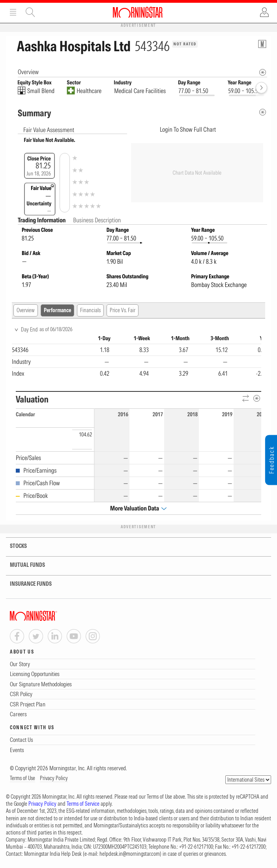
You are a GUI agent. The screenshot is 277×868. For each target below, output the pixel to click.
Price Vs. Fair (123, 310)
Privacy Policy (54, 778)
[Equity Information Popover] (262, 44)
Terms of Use (22, 778)
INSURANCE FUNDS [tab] (26, 584)
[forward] (261, 88)
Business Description (97, 220)
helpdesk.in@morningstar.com (130, 854)
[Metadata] (263, 112)
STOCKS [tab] (13, 546)
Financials (90, 310)
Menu (13, 12)
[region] (137, 357)
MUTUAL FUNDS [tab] (22, 565)
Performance (57, 310)
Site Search (30, 12)
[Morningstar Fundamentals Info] (263, 72)
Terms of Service (83, 804)
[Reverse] (246, 399)
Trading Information (42, 220)
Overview (26, 310)
